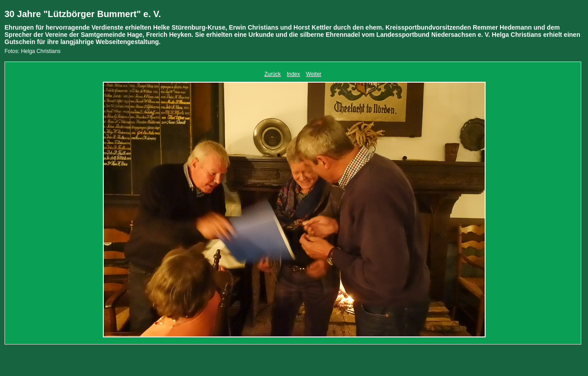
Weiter (314, 74)
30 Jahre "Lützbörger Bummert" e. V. (83, 14)
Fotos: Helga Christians (33, 51)
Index (293, 74)
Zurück (272, 74)
